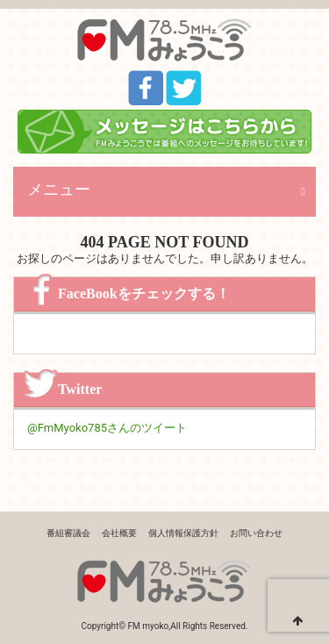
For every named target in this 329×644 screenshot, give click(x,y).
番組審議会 (68, 533)
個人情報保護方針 (183, 533)
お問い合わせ (256, 533)
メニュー (59, 190)
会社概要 (119, 533)
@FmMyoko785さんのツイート (107, 428)
